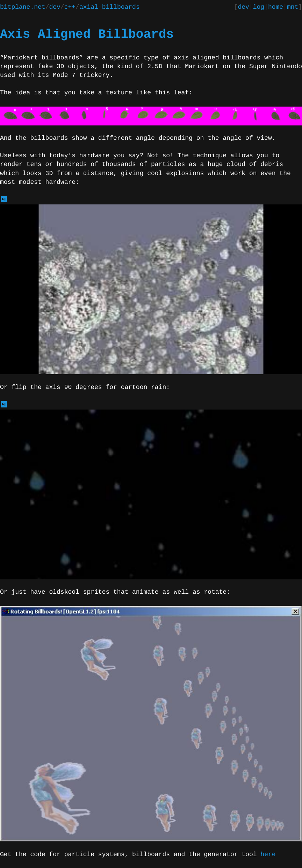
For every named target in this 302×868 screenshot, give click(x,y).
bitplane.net (23, 7)
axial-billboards (110, 7)
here (268, 855)
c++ (70, 7)
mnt (293, 7)
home (276, 7)
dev (55, 7)
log (259, 7)
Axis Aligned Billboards (87, 34)
